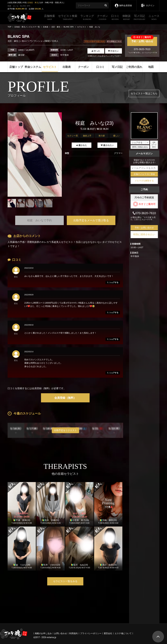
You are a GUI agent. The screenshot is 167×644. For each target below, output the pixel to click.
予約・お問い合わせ (142, 40)
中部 (24, 3)
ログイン (148, 3)
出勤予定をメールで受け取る (91, 220)
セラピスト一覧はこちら (144, 93)
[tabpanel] (35, 155)
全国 (10, 3)
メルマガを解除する (144, 181)
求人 (61, 3)
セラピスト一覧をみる (65, 581)
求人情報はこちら (114, 41)
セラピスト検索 (68, 18)
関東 (15, 3)
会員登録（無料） (65, 398)
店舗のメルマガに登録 (144, 174)
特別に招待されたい (144, 234)
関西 (20, 3)
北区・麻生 (13, 41)
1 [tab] (35, 210)
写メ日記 (140, 18)
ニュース (154, 18)
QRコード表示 (154, 145)
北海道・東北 (33, 3)
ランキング (87, 18)
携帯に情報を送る (140, 147)
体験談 (126, 18)
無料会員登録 (123, 3)
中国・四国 (54, 3)
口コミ (115, 18)
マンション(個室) (42, 41)
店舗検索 (49, 18)
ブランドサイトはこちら (95, 41)
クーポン (102, 18)
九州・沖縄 (44, 3)
